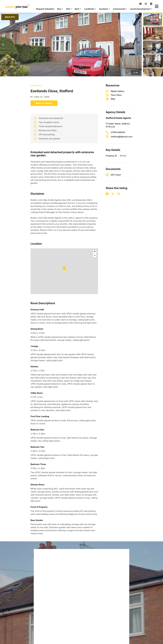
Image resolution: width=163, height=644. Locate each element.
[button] (60, 9)
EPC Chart (116, 175)
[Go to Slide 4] (153, 61)
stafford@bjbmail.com (122, 137)
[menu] (93, 9)
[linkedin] (151, 4)
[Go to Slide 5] (153, 75)
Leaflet (95, 293)
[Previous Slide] (3, 45)
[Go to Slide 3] (153, 47)
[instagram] (146, 4)
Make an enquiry (44, 103)
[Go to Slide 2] (153, 33)
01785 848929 (118, 132)
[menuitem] (45, 9)
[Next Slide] (139, 45)
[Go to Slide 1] (153, 19)
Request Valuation (45, 9)
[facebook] (140, 4)
